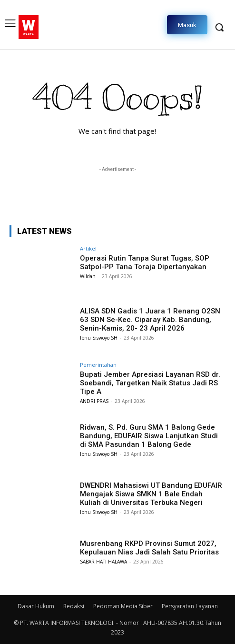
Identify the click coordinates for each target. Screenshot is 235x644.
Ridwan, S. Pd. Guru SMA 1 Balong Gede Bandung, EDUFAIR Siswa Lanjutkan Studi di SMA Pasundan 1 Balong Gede (149, 436)
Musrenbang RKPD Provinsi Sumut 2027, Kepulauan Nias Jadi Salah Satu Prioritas (149, 548)
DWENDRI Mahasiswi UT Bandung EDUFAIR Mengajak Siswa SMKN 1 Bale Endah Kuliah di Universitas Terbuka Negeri (151, 494)
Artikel (88, 248)
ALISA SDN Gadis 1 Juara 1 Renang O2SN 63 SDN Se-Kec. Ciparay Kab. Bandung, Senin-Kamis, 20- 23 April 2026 (150, 320)
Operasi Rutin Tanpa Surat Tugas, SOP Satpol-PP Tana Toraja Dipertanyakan (145, 262)
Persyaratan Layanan (190, 606)
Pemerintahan (98, 365)
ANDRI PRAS (94, 401)
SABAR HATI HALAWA (103, 562)
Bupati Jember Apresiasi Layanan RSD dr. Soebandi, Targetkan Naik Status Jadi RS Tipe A (150, 383)
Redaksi (74, 606)
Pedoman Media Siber (123, 606)
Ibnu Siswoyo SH (99, 338)
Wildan (88, 276)
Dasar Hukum (36, 606)
